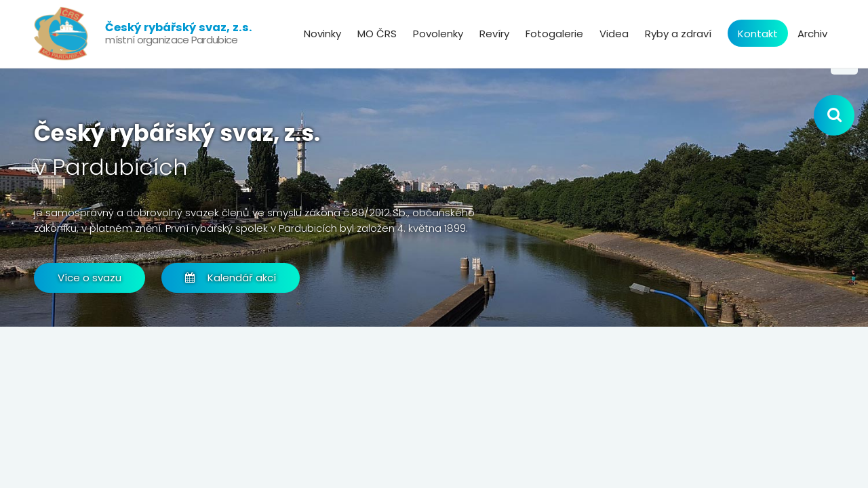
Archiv (812, 34)
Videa (614, 34)
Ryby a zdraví (678, 34)
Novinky (322, 34)
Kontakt (758, 34)
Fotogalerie (554, 34)
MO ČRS (377, 34)
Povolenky (438, 34)
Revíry (494, 34)
